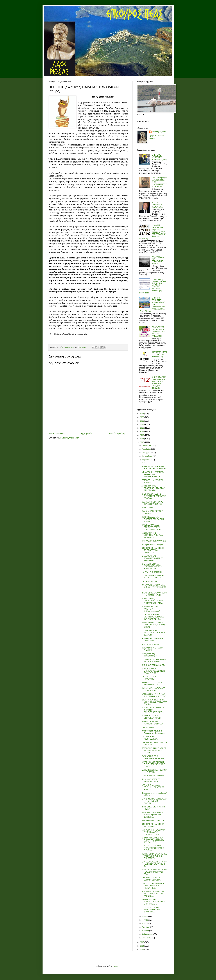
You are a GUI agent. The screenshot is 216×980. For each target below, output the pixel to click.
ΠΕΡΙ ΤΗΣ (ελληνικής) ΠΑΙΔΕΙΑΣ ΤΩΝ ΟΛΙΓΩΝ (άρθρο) (153, 519)
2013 (142, 949)
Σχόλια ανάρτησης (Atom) (70, 438)
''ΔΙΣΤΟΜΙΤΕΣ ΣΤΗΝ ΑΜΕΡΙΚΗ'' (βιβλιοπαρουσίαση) (151, 609)
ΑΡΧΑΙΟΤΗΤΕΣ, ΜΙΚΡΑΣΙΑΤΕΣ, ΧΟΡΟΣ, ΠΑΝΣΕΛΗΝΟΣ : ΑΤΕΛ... (153, 601)
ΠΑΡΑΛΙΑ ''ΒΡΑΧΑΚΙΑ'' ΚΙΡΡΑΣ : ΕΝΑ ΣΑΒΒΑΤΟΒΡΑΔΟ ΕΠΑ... (154, 872)
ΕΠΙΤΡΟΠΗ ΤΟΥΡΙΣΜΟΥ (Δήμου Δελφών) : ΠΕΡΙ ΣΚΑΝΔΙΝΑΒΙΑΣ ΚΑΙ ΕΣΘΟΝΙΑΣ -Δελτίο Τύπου (153, 304)
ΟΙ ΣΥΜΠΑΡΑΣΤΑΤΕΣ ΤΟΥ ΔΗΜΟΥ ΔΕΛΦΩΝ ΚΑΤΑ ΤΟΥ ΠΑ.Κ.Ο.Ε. (153, 840)
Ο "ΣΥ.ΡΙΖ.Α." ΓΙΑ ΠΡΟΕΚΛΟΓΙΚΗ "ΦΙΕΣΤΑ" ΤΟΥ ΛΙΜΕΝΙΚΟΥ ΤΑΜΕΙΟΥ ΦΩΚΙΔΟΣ (159, 383)
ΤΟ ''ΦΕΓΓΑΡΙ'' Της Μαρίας (152, 572)
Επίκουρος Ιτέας (159, 132)
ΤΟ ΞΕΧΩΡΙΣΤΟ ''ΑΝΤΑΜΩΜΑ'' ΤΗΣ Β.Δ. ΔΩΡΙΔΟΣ (154, 661)
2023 (142, 417)
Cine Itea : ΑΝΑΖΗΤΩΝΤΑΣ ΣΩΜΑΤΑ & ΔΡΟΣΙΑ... (153, 879)
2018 (142, 435)
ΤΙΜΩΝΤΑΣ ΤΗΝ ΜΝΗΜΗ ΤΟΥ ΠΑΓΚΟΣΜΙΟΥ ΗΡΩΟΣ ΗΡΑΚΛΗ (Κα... (154, 886)
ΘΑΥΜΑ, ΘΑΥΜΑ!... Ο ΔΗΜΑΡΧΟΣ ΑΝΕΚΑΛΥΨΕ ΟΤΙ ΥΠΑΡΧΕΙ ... (154, 902)
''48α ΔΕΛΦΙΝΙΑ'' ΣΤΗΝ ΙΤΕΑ (153, 821)
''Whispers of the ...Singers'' (153, 545)
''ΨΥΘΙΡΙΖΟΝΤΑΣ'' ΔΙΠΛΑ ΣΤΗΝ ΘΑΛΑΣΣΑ (152, 684)
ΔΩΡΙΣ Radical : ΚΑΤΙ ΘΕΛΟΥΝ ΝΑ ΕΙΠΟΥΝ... (154, 771)
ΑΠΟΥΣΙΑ (145, 463)
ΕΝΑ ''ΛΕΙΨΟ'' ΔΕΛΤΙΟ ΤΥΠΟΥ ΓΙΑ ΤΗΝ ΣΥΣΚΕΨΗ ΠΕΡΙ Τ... (154, 864)
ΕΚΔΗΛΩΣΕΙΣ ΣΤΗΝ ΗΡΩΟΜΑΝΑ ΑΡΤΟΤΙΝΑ (153, 757)
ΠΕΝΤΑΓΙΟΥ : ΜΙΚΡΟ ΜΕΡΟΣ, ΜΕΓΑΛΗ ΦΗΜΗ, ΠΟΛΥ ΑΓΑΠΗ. (154, 751)
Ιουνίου (145, 920)
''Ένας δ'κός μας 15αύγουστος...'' (149, 655)
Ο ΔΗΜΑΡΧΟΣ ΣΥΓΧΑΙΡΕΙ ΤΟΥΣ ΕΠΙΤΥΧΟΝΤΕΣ (152, 503)
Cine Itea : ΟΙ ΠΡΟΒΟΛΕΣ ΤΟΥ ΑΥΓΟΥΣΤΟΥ (154, 744)
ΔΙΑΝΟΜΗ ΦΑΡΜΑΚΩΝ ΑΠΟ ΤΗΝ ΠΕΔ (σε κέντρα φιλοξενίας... (153, 815)
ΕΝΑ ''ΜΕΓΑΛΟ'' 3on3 (150, 727)
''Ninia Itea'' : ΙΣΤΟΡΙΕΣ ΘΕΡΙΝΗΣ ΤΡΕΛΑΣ (151, 780)
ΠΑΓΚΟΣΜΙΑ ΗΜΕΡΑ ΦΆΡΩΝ (154, 541)
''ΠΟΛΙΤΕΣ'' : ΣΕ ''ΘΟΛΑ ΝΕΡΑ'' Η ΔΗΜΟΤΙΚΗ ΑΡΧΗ (154, 594)
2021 (142, 424)
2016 (142, 442)
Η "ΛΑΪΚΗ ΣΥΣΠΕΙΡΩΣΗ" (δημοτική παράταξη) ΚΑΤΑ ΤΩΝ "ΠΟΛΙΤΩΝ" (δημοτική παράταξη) (152, 232)
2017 (142, 439)
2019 (142, 432)
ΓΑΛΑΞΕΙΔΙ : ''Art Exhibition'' (153, 776)
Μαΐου (145, 923)
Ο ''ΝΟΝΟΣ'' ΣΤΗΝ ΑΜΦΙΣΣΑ (153, 665)
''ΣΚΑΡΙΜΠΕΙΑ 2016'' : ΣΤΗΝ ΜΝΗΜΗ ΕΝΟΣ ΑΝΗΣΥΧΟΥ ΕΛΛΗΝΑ (154, 702)
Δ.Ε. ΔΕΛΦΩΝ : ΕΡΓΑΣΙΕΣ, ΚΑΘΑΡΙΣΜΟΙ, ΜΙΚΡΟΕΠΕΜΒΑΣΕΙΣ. (153, 474)
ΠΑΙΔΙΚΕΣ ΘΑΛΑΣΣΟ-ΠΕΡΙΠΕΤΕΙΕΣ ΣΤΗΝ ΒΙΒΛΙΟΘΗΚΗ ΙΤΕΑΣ (151, 527)
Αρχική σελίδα (87, 433)
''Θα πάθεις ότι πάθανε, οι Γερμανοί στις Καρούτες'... (153, 732)
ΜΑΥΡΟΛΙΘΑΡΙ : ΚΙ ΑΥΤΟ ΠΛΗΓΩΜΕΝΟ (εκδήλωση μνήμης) (153, 625)
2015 (142, 942)
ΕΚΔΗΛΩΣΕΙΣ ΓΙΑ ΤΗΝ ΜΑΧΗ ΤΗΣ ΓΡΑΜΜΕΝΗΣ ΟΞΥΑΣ (154, 695)
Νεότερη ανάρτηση (57, 433)
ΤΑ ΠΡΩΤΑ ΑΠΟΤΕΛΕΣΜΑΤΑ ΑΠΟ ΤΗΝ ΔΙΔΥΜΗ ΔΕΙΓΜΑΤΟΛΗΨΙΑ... (153, 832)
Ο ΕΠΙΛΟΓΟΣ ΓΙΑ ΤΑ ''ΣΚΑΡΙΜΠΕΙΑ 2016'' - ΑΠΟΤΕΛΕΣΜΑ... (152, 566)
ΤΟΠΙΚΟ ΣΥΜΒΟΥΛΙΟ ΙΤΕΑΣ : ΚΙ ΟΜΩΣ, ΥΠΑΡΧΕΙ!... (154, 577)
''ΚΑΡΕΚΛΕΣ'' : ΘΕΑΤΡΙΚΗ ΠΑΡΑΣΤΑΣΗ (152, 640)
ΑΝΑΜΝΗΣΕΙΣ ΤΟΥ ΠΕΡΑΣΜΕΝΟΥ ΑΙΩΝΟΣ (158, 260)
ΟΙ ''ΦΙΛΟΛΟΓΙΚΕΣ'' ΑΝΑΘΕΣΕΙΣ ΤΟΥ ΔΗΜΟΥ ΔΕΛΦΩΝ (153, 633)
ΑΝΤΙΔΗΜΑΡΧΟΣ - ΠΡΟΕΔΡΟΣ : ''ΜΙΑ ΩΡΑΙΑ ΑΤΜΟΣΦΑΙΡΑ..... (153, 488)
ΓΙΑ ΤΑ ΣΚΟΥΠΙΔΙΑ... (150, 581)
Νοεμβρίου (147, 449)
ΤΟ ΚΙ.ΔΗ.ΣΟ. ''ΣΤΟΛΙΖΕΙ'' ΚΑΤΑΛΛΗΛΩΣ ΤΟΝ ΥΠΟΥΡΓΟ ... (152, 910)
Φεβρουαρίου (148, 934)
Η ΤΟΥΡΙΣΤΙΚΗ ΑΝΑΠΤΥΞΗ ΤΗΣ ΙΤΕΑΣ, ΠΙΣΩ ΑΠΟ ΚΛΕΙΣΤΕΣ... (153, 894)
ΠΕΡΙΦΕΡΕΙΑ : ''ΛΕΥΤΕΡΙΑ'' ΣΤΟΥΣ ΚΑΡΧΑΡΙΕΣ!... (153, 717)
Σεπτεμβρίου (147, 456)
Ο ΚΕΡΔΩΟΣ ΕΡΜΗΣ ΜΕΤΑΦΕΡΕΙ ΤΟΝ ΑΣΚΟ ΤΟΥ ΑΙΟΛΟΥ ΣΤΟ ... (153, 617)
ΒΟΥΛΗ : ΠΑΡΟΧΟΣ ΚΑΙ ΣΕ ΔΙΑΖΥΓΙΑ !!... (159, 205)
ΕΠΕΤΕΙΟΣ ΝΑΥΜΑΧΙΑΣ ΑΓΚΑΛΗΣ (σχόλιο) (159, 157)
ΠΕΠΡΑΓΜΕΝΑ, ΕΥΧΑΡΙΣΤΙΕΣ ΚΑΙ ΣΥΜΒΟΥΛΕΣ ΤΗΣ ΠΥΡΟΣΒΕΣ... (154, 856)
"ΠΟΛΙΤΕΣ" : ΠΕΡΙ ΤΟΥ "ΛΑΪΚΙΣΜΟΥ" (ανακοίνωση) (159, 354)
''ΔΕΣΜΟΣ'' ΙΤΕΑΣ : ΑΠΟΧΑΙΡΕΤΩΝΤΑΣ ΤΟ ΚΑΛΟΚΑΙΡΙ (152, 558)
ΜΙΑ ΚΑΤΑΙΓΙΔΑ (148, 508)
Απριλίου (146, 927)
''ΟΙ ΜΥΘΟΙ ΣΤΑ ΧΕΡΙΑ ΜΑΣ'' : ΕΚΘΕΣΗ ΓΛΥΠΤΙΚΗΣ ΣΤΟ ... (154, 587)
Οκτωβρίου (147, 453)
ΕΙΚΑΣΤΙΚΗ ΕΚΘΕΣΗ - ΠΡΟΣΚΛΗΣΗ (151, 678)
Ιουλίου (145, 916)
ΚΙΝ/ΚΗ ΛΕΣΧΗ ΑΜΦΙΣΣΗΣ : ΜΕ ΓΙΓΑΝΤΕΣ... (153, 825)
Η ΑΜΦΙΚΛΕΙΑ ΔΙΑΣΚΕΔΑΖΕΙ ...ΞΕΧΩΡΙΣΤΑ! (153, 689)
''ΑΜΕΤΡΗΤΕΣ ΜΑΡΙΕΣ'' (151, 644)
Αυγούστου (147, 460)
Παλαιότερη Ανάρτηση (118, 433)
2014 (142, 946)
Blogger (116, 966)
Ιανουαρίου (147, 938)
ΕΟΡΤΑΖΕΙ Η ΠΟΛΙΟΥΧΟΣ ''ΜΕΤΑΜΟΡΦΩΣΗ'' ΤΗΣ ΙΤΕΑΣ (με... (153, 848)
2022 (142, 421)
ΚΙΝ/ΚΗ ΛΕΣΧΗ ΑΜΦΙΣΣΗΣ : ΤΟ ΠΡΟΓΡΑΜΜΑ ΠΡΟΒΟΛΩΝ (153, 550)
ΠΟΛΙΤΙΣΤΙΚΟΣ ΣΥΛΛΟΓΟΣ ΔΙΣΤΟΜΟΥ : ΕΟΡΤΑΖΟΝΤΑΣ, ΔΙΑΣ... (153, 710)
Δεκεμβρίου (147, 445)
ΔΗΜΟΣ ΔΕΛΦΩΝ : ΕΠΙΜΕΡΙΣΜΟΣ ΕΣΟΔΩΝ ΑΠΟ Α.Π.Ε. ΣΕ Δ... (153, 671)
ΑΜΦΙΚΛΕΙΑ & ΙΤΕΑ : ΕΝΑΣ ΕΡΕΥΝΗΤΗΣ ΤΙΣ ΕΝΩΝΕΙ (154, 468)
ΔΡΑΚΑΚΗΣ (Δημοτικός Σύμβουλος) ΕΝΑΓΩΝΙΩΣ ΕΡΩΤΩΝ (153, 787)
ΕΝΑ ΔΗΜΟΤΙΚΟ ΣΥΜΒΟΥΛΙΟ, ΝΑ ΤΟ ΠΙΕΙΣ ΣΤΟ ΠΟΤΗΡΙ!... (154, 801)
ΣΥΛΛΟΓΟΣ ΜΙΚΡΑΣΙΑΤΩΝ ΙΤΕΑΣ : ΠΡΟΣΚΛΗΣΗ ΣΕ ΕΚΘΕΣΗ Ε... (153, 764)
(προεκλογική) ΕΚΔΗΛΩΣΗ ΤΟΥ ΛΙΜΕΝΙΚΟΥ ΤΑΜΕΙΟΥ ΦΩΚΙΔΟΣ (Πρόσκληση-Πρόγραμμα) (153, 286)
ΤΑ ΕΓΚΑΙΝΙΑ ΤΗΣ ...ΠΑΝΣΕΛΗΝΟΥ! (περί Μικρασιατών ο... (152, 535)
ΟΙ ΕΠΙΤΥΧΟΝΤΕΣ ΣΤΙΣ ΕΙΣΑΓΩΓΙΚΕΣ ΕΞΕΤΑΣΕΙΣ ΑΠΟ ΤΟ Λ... (154, 496)
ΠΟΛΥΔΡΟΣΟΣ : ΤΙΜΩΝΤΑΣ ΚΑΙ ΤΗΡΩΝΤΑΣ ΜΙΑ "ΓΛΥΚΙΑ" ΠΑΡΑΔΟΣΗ (158, 332)
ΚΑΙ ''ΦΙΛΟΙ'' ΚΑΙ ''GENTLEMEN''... (150, 738)
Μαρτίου (146, 931)
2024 (142, 414)
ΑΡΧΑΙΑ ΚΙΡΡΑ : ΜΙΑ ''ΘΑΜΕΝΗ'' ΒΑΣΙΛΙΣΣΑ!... (153, 723)
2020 (142, 428)
